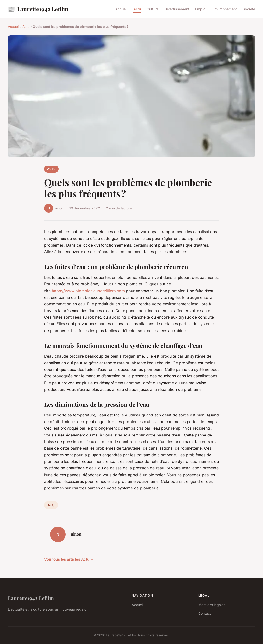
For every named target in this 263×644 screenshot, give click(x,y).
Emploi (201, 9)
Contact (205, 613)
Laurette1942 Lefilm (38, 9)
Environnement (225, 9)
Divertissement (177, 9)
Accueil (121, 9)
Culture (153, 9)
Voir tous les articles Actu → (69, 559)
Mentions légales (212, 605)
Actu (137, 9)
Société (249, 9)
